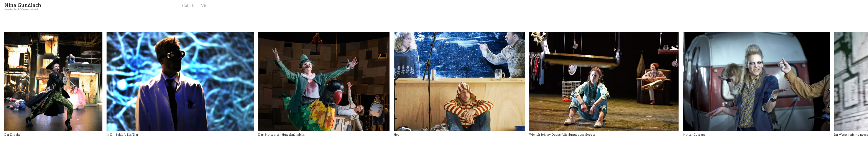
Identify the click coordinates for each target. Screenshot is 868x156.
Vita (205, 6)
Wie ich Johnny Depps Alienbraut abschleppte (562, 135)
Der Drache (12, 135)
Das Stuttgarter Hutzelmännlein (281, 135)
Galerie (189, 6)
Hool (397, 135)
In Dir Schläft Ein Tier (122, 135)
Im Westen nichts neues (851, 135)
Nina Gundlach (23, 5)
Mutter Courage (694, 135)
